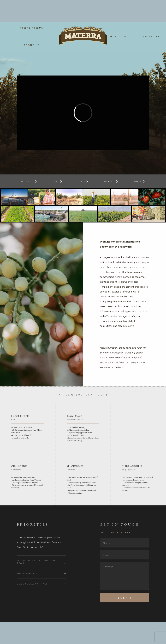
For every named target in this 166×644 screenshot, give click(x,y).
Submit (125, 620)
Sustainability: (29, 597)
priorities (150, 14)
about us (32, 23)
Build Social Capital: (34, 608)
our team (119, 14)
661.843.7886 (121, 555)
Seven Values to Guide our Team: (38, 584)
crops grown (32, 6)
